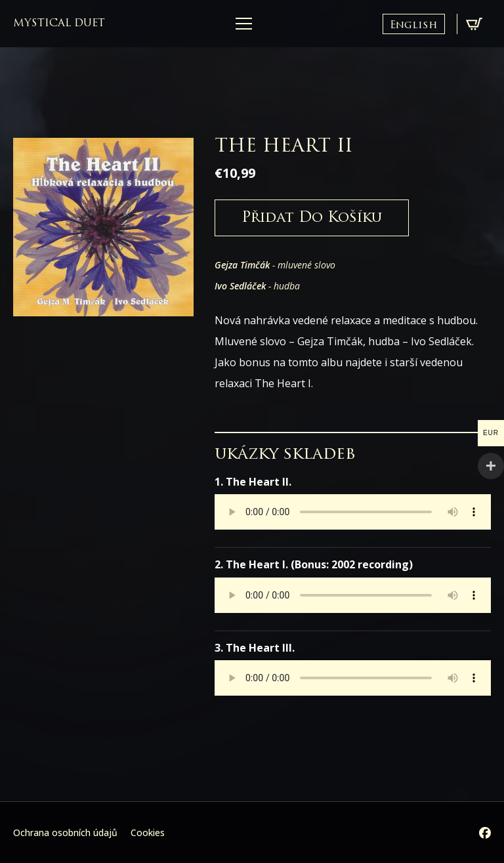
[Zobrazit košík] (474, 24)
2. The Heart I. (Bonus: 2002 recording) (314, 564)
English (414, 26)
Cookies (148, 832)
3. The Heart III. (255, 648)
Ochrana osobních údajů (65, 832)
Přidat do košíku (312, 218)
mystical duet (59, 24)
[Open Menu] (244, 24)
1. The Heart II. (253, 482)
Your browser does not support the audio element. (353, 512)
